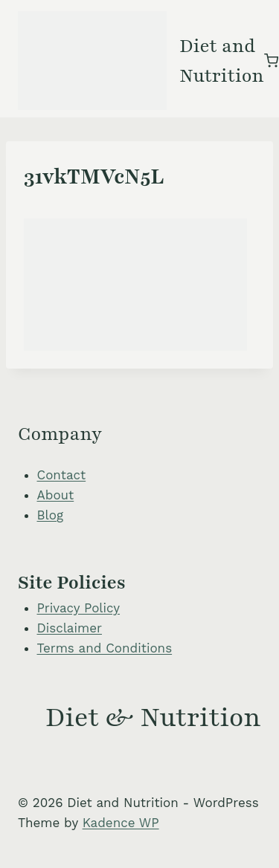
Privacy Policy (79, 608)
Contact (62, 475)
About (56, 495)
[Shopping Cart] (271, 61)
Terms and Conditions (105, 648)
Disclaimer (70, 628)
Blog (51, 515)
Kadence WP (121, 823)
